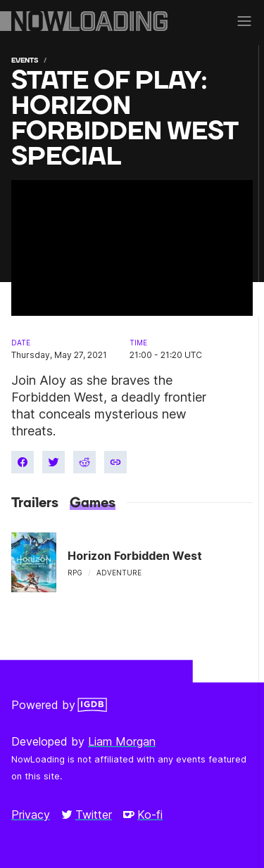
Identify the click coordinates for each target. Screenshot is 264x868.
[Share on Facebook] (23, 462)
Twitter (87, 815)
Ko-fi (143, 815)
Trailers (35, 503)
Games (93, 503)
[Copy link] (115, 462)
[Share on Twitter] (54, 462)
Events (25, 60)
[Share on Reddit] (84, 462)
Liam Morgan (122, 741)
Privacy (31, 815)
